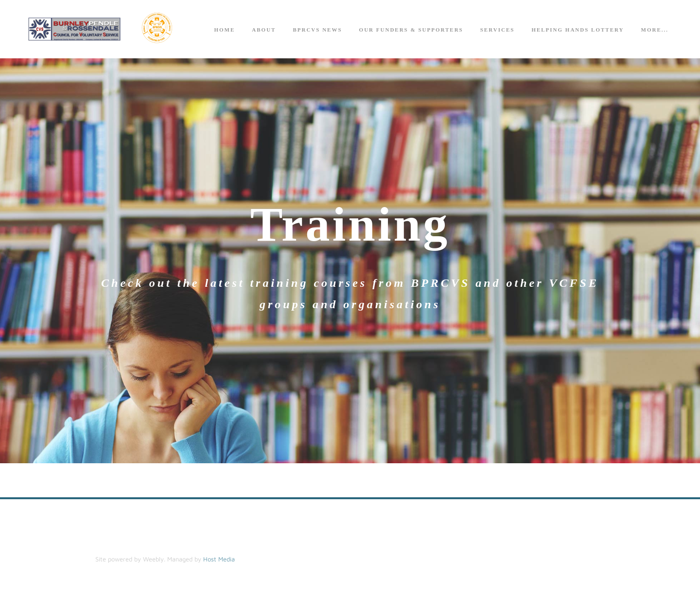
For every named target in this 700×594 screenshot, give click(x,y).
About (264, 30)
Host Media (219, 559)
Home (224, 30)
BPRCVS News (317, 30)
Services (498, 30)
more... (655, 30)
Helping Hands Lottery (577, 30)
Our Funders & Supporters (411, 30)
